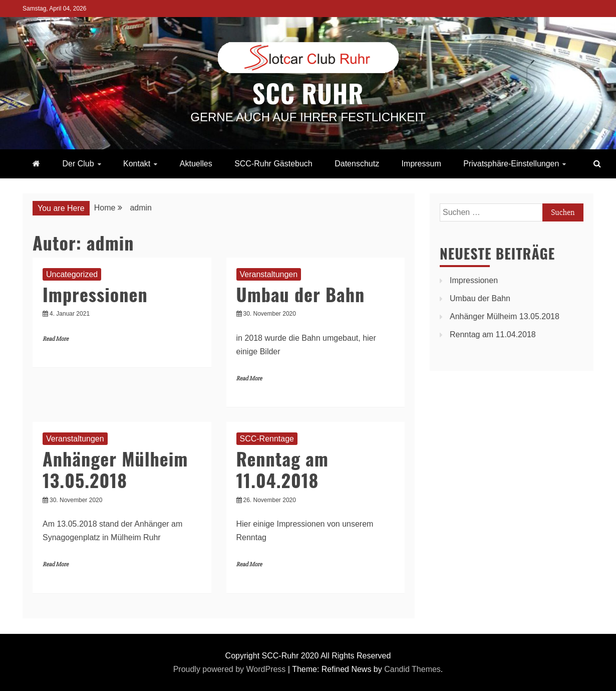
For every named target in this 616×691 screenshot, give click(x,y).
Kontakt (137, 164)
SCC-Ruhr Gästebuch (273, 164)
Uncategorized (72, 274)
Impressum (421, 164)
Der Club (78, 164)
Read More (56, 339)
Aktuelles (196, 164)
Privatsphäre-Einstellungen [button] (511, 164)
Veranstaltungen (269, 274)
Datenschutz (357, 164)
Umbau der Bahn (301, 294)
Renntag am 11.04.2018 (282, 469)
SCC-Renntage (267, 439)
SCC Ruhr (308, 93)
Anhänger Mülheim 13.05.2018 (115, 469)
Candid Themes (412, 669)
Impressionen (95, 294)
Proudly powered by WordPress (231, 669)
